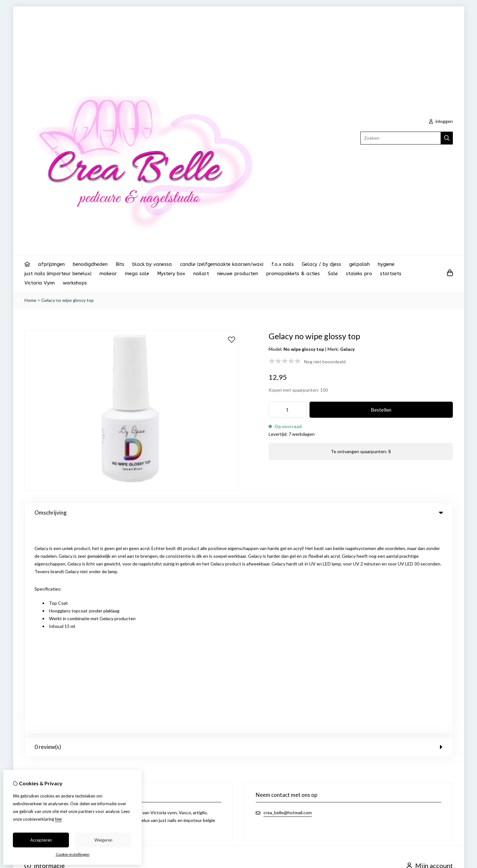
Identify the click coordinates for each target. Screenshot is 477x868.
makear (108, 274)
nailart (201, 274)
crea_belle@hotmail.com (288, 601)
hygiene (386, 264)
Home (30, 300)
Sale (333, 274)
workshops (75, 283)
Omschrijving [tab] (239, 513)
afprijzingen (51, 264)
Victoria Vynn (40, 283)
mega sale (137, 274)
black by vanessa (152, 264)
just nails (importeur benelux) (58, 274)
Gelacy (347, 349)
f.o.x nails (283, 264)
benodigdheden (90, 264)
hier (59, 819)
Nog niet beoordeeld (325, 362)
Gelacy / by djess (321, 264)
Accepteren (41, 840)
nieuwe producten (238, 274)
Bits (120, 264)
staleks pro (359, 274)
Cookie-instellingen (73, 854)
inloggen (441, 121)
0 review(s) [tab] (239, 536)
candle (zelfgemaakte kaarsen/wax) (222, 264)
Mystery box (171, 274)
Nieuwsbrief (419, 701)
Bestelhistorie (421, 679)
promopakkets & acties (293, 274)
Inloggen (415, 668)
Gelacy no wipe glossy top (67, 300)
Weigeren (103, 840)
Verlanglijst (418, 690)
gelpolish (359, 264)
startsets (391, 274)
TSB (449, 719)
